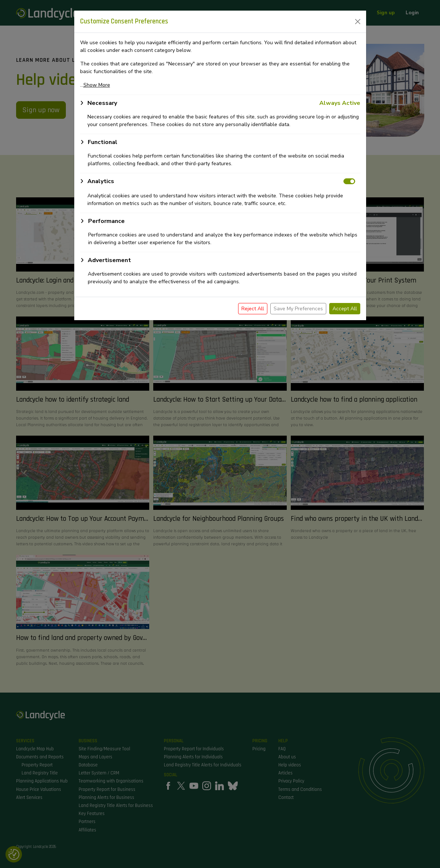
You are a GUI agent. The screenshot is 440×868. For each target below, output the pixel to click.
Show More (97, 85)
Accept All (345, 309)
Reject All (253, 309)
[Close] (358, 22)
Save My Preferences (298, 309)
